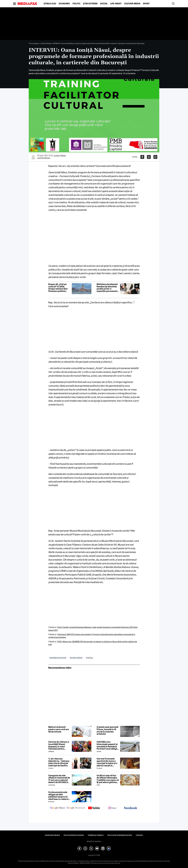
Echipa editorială (52, 835)
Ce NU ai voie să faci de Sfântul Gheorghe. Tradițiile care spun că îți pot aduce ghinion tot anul (108, 779)
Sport (146, 4)
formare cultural (76, 658)
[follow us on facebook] (131, 808)
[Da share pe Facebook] (142, 157)
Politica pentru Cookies (74, 835)
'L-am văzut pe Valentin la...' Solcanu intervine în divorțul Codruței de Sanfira (59, 762)
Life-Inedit (116, 4)
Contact (139, 835)
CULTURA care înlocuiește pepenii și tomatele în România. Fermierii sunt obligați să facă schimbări (108, 745)
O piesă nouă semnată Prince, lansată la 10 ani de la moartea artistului (107, 730)
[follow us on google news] (57, 808)
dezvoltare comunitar (58, 658)
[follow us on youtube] (94, 808)
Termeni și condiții (96, 835)
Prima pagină (34, 43)
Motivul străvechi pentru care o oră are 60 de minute (59, 729)
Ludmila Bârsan (44, 158)
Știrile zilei (50, 4)
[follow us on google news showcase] (76, 808)
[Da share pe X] (149, 157)
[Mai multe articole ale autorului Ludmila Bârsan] (33, 157)
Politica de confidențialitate (120, 835)
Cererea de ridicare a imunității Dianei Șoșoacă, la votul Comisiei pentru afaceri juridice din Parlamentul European (59, 745)
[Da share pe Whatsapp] (155, 157)
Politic (77, 4)
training (89, 658)
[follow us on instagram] (112, 808)
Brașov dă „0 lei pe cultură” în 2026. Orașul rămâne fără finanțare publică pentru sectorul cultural (58, 288)
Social (104, 4)
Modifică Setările (94, 841)
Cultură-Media (132, 4)
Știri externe (90, 4)
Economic (64, 4)
